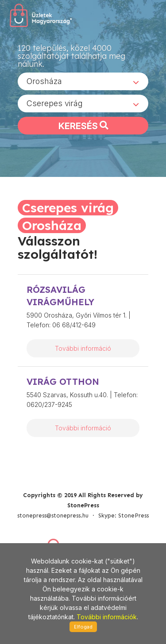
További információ (83, 348)
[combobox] (83, 81)
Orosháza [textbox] (44, 81)
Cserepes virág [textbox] (55, 103)
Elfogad (83, 627)
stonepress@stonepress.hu (53, 516)
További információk (107, 617)
